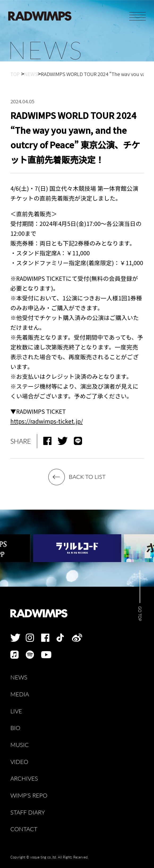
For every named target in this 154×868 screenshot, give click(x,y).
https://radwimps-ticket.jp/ (47, 421)
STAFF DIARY (28, 813)
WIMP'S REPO (29, 796)
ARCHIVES (24, 779)
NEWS (19, 677)
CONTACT (24, 829)
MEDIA (20, 694)
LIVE (16, 711)
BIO (15, 728)
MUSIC (20, 745)
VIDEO (19, 762)
